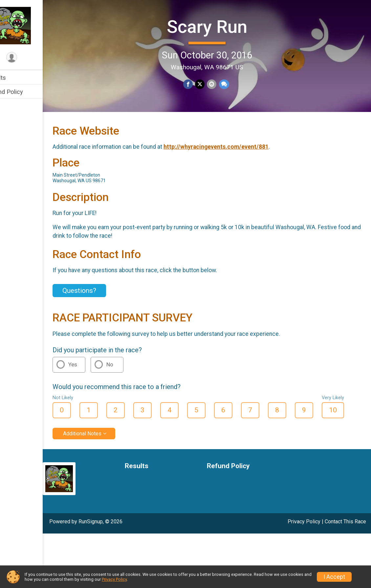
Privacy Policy (304, 551)
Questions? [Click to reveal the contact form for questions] (99, 320)
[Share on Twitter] (210, 83)
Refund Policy (24, 92)
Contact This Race (345, 551)
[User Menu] (31, 58)
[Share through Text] (233, 83)
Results (15, 78)
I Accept (334, 577)
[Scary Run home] (31, 25)
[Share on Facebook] (198, 83)
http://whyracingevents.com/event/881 (236, 176)
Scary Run (217, 26)
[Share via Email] (221, 83)
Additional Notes (102, 463)
